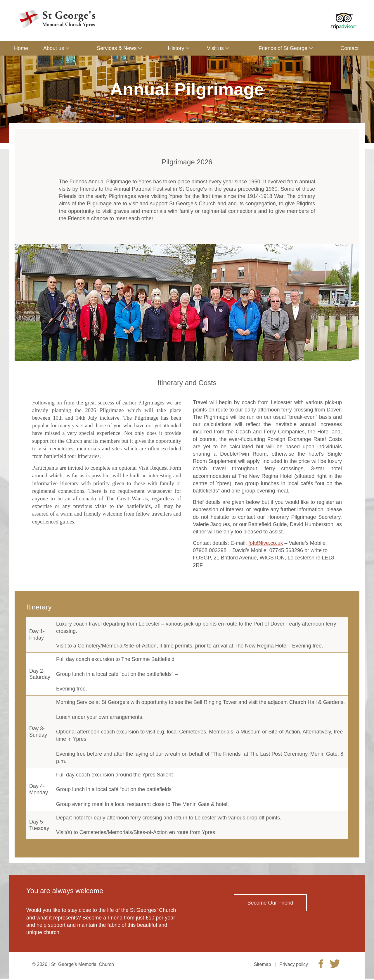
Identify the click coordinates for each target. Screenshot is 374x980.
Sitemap (263, 964)
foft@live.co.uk (266, 543)
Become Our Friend (270, 903)
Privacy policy (294, 964)
